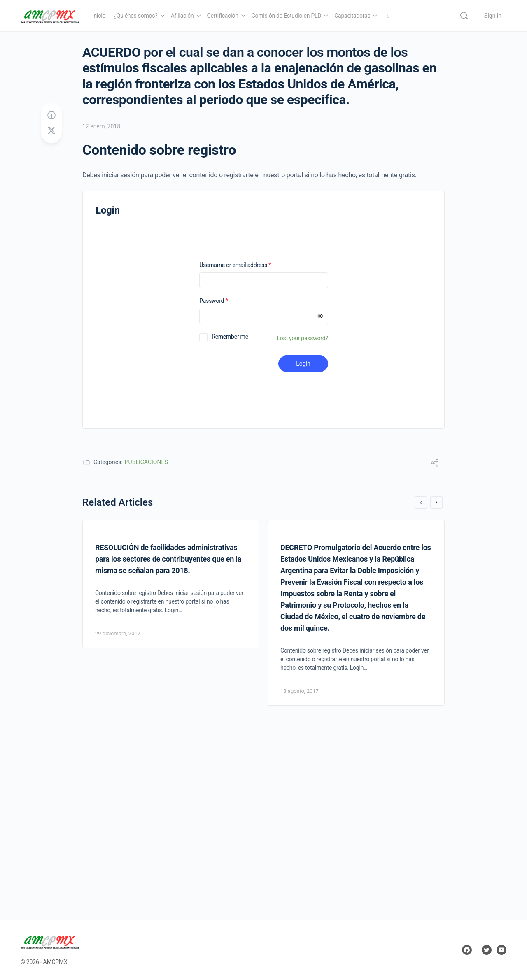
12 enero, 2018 (101, 126)
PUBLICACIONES (146, 462)
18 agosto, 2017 (300, 691)
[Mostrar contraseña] (320, 316)
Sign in (493, 16)
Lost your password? (303, 338)
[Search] (464, 16)
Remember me (230, 337)
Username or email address (246, 265)
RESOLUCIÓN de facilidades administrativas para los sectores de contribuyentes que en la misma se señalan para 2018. (168, 559)
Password (224, 301)
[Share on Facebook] (51, 116)
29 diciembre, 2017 (118, 633)
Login (303, 364)
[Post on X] (51, 131)
